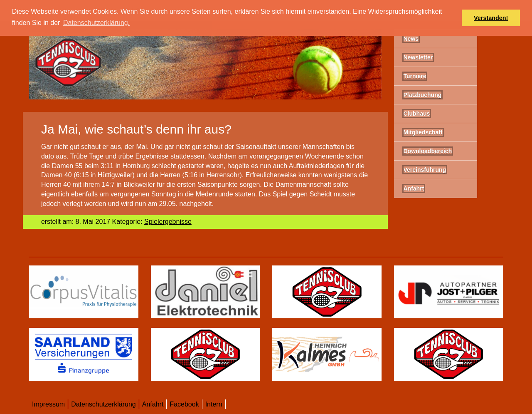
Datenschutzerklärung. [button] (96, 23)
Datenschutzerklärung (103, 404)
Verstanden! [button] (491, 18)
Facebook (184, 404)
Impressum (48, 404)
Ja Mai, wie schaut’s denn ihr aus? (136, 129)
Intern (214, 404)
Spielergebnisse (168, 222)
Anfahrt (153, 404)
